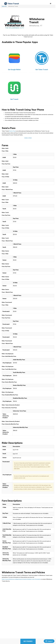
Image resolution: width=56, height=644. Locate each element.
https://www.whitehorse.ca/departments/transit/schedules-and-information (21, 579)
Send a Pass (12, 131)
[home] (11, 4)
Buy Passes (28, 641)
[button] (51, 4)
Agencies (4, 6)
